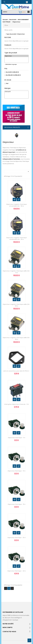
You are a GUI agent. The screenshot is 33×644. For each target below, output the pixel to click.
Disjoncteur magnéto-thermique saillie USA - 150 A (17, 338)
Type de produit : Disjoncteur (15, 34)
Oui (7, 83)
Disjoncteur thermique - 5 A (17, 438)
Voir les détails (19, 199)
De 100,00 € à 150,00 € (13, 75)
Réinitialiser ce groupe (11, 64)
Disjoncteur (16, 56)
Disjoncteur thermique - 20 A (16, 538)
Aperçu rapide (15, 199)
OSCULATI (16, 92)
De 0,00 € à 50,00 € (12, 72)
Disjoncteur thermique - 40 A (16, 571)
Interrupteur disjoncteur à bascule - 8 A (17, 404)
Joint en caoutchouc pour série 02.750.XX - (16, 371)
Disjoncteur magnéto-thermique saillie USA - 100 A (17, 305)
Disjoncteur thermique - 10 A (16, 471)
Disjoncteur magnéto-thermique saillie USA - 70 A (17, 272)
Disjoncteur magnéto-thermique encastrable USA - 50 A (16, 239)
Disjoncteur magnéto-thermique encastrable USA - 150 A (16, 205)
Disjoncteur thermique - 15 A (17, 504)
